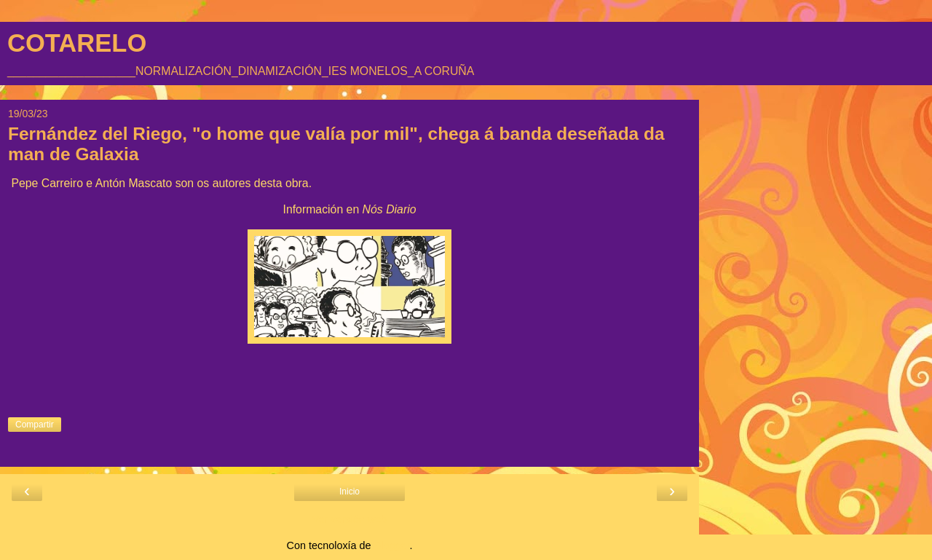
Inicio (349, 492)
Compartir (35, 425)
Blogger (392, 545)
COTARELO (77, 43)
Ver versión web (349, 519)
